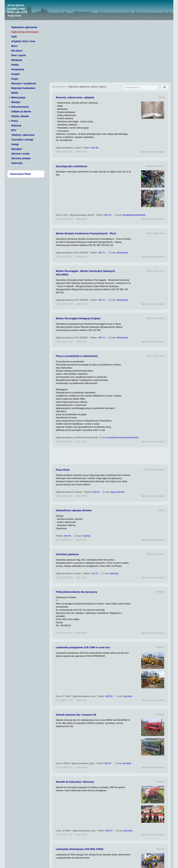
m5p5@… (87, 536)
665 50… (110, 696)
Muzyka (16, 102)
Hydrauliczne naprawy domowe (74, 510)
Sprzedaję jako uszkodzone (71, 166)
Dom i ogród (18, 55)
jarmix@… (129, 696)
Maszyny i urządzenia (24, 83)
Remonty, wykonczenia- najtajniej (75, 97)
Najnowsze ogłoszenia (24, 27)
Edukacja (17, 60)
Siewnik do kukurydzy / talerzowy (75, 782)
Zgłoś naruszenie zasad (153, 152)
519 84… (97, 492)
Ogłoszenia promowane (25, 32)
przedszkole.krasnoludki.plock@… (124, 438)
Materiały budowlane (23, 88)
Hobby (15, 65)
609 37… (109, 763)
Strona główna (16, 5)
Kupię (15, 79)
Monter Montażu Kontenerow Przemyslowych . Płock (86, 233)
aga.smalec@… (118, 492)
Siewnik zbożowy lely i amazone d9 (76, 715)
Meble (15, 93)
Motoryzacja (18, 97)
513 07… (96, 574)
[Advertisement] (110, 456)
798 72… (103, 253)
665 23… (109, 215)
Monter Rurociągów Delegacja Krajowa (78, 318)
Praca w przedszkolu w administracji (77, 356)
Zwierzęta (17, 163)
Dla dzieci (17, 51)
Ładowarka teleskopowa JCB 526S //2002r (80, 849)
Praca (15, 121)
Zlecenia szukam (21, 158)
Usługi (15, 144)
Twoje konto (14, 16)
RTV (14, 130)
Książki (15, 74)
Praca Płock (63, 470)
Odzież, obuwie (20, 116)
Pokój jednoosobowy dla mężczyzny (77, 592)
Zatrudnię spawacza (67, 554)
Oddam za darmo (21, 112)
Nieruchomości (20, 107)
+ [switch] (10, 97)
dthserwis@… (123, 253)
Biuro (15, 46)
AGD (14, 37)
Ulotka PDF (81, 152)
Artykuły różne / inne (23, 41)
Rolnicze (16, 126)
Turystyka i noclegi (22, 140)
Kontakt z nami (16, 9)
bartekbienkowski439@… (135, 215)
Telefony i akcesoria (23, 135)
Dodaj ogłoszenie (17, 12)
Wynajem (17, 149)
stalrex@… (115, 574)
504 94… (69, 536)
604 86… (96, 148)
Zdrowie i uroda (20, 154)
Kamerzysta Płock (21, 174)
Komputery (18, 69)
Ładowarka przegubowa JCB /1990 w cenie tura (83, 647)
